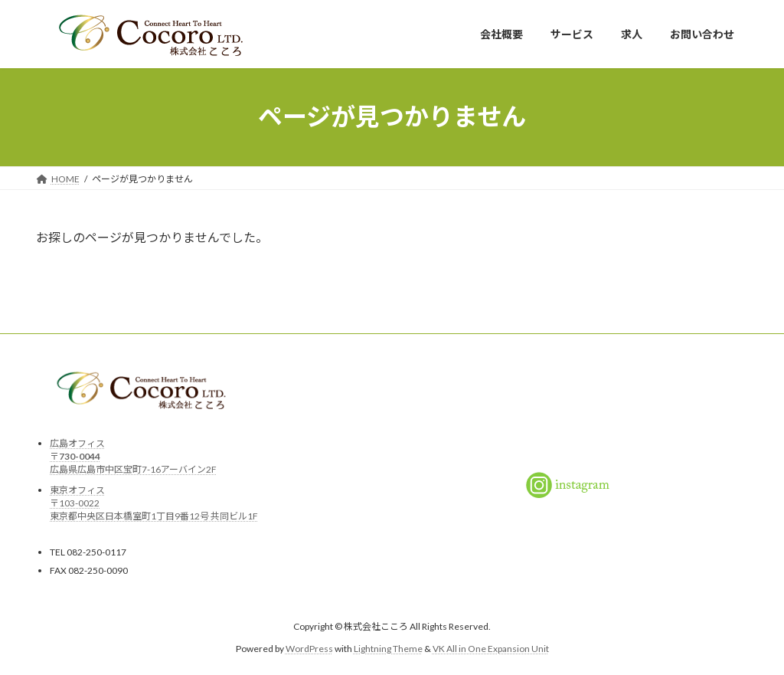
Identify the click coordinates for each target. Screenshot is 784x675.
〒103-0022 (75, 502)
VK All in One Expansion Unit (491, 648)
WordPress (309, 648)
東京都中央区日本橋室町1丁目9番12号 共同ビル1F (154, 515)
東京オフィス (77, 489)
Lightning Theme (388, 648)
